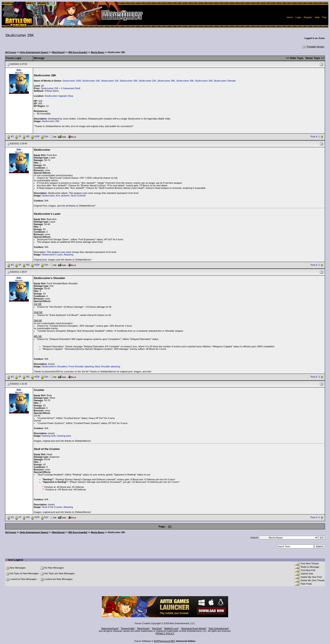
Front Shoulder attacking (81, 366)
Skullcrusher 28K (166, 81)
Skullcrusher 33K (204, 81)
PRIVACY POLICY (165, 633)
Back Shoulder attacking (108, 366)
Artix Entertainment (219, 628)
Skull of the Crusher (52, 507)
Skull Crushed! (78, 196)
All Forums (11, 52)
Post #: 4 (315, 517)
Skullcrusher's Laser (52, 255)
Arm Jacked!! (63, 196)
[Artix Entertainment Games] (34, 52)
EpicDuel (157, 628)
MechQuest (143, 628)
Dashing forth (49, 436)
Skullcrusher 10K (91, 81)
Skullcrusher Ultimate (225, 81)
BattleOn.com (171, 628)
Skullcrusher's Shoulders (55, 366)
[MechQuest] (58, 52)
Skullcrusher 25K (147, 81)
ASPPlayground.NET (165, 641)
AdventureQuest (110, 628)
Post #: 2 (315, 265)
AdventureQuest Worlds (194, 628)
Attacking (69, 255)
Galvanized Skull (72, 88)
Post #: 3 (315, 377)
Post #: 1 (315, 137)
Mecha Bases (98, 52)
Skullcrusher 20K (129, 81)
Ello (19, 70)
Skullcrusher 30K (185, 81)
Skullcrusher (48, 196)
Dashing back (64, 436)
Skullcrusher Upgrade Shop (59, 96)
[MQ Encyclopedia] (78, 52)
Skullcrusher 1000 (72, 81)
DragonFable (128, 628)
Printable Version (313, 47)
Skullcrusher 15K (110, 81)
